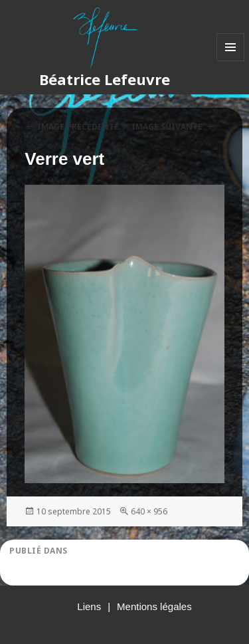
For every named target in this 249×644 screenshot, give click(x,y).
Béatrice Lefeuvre (105, 79)
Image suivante (167, 127)
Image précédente (78, 127)
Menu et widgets (231, 61)
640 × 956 (149, 511)
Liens (89, 606)
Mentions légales (154, 606)
